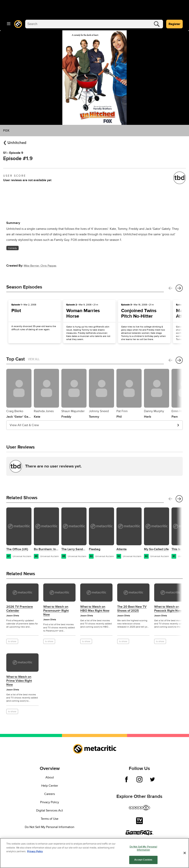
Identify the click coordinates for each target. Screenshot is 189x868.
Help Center (50, 786)
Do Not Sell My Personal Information (50, 827)
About (50, 777)
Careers (50, 794)
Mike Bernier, (32, 266)
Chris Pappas (48, 266)
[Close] (185, 853)
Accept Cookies (143, 860)
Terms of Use (50, 819)
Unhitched (16, 143)
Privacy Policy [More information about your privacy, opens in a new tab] (35, 851)
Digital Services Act (50, 811)
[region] (94, 853)
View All (34, 359)
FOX (6, 131)
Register (174, 24)
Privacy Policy (50, 802)
